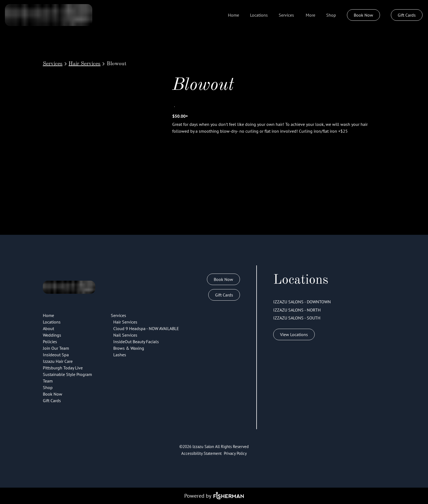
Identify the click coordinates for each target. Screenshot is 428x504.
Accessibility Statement (201, 453)
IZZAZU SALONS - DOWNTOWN (302, 302)
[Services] (286, 15)
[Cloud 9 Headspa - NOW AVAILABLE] (146, 328)
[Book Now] (363, 15)
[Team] (48, 381)
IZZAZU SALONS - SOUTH (297, 318)
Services (53, 64)
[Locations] (259, 15)
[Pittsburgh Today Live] (63, 368)
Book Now (363, 15)
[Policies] (50, 342)
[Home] (234, 15)
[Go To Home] (49, 15)
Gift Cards (407, 15)
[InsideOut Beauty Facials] (136, 342)
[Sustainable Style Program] (67, 374)
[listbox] (310, 15)
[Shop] (331, 15)
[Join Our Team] (56, 348)
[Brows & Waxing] (129, 348)
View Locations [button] (294, 334)
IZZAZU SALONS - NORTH (297, 310)
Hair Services (84, 64)
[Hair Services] (125, 322)
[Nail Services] (125, 335)
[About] (48, 328)
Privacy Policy (235, 453)
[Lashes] (120, 355)
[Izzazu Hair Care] (58, 361)
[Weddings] (52, 335)
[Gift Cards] (407, 15)
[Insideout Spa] (56, 355)
